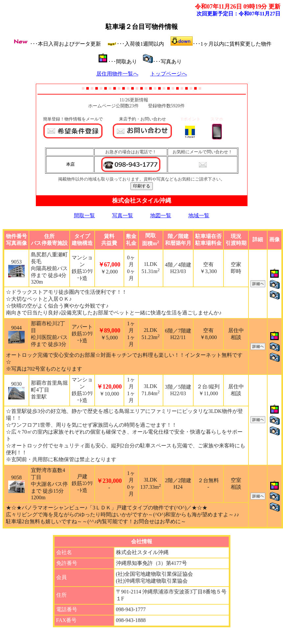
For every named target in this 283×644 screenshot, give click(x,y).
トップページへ (169, 74)
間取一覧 (84, 215)
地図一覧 (161, 215)
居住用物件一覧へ (117, 74)
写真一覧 (123, 215)
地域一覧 (199, 215)
